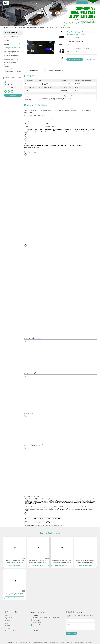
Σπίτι (33, 3)
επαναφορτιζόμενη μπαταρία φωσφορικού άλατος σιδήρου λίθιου (44, 520)
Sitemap (20, 640)
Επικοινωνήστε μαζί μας (70, 3)
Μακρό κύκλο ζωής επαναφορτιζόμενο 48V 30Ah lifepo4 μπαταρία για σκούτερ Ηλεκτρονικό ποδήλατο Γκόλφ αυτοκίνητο (85, 559)
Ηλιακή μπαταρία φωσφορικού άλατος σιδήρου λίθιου (80, 517)
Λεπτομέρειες (34, 70)
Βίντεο (54, 3)
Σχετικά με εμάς (39, 3)
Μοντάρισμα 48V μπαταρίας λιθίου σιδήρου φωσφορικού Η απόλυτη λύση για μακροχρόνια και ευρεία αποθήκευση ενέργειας (15, 559)
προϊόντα (47, 3)
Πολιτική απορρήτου (12, 640)
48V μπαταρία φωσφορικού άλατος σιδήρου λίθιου (25, 27)
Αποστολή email (71, 631)
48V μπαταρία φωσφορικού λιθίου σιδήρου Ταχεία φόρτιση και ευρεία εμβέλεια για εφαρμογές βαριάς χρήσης (62, 559)
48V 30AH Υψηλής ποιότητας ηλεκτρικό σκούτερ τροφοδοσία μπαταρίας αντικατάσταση (15, 592)
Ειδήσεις (7, 623)
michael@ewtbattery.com (13, 85)
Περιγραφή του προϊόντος (56, 70)
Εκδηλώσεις (61, 3)
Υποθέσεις (8, 626)
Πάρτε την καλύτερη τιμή (75, 59)
